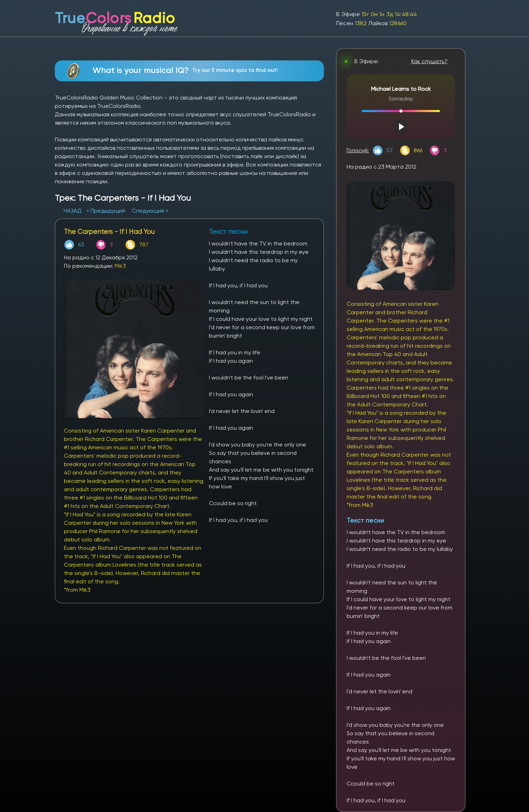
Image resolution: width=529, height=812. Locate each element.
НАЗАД (73, 211)
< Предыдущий (106, 211)
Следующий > (150, 211)
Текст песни (365, 520)
